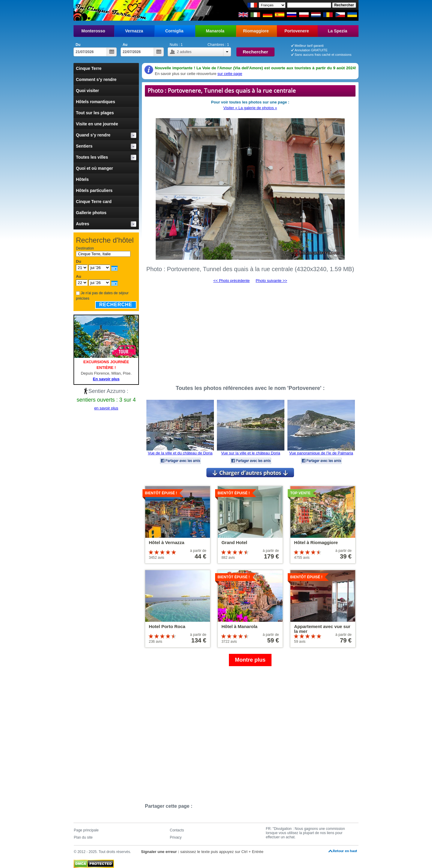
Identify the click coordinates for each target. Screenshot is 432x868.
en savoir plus (106, 408)
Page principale (86, 830)
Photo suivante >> (271, 281)
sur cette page (230, 74)
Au (125, 45)
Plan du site (83, 837)
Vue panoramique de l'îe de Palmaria (321, 453)
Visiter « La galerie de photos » (250, 108)
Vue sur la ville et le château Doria (251, 453)
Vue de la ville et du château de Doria (180, 453)
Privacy (176, 837)
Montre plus (250, 660)
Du (78, 45)
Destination (85, 248)
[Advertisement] (250, 331)
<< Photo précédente (231, 281)
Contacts (177, 830)
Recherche (116, 305)
